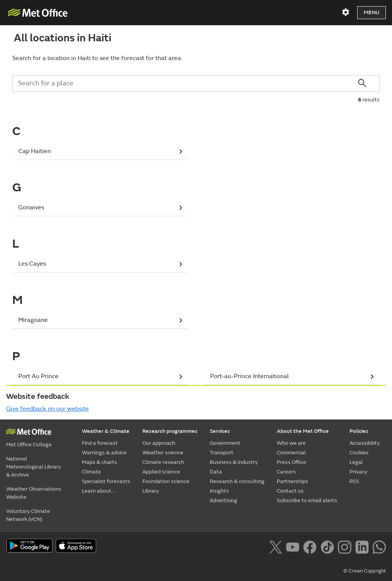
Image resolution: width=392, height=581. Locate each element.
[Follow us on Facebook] (310, 546)
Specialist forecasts (106, 481)
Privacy (358, 472)
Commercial (291, 453)
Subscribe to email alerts (307, 500)
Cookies (359, 453)
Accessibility (365, 443)
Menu (372, 12)
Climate (91, 472)
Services (220, 431)
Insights (219, 491)
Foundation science (166, 481)
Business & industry (234, 462)
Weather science (163, 453)
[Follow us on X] (275, 546)
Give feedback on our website (47, 409)
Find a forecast (100, 443)
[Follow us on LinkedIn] (362, 546)
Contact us (290, 491)
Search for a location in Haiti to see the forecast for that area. (97, 58)
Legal (356, 462)
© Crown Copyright (365, 571)
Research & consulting (237, 481)
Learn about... (98, 491)
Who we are (291, 443)
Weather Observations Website (34, 493)
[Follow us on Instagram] (344, 546)
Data (216, 472)
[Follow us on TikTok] (327, 546)
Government (225, 443)
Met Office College (29, 445)
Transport (222, 453)
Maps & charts (100, 462)
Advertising (224, 500)
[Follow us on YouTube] (293, 546)
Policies (359, 431)
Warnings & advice (104, 453)
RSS (354, 481)
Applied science (161, 472)
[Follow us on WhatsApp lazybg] (379, 546)
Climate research (163, 462)
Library (151, 491)
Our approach (159, 443)
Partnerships (292, 481)
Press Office (292, 462)
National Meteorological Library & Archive (33, 467)
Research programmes (170, 431)
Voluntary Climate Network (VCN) (28, 515)
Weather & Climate (106, 431)
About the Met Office (303, 431)
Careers (286, 472)
